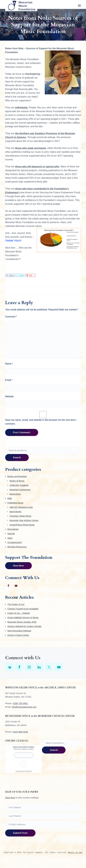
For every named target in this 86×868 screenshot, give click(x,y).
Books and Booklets (17, 476)
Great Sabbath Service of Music (23, 617)
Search (17, 458)
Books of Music (17, 481)
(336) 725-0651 (20, 703)
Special (11, 534)
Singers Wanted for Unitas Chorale (24, 626)
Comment (11, 317)
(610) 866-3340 (20, 732)
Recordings (13, 529)
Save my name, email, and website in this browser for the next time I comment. (41, 422)
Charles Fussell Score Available (23, 609)
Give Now (18, 566)
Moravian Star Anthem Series (24, 520)
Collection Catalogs (19, 485)
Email (9, 380)
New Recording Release (19, 631)
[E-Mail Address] (43, 824)
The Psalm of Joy (16, 604)
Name (9, 364)
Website (9, 396)
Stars (10, 538)
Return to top (75, 852)
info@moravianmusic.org (24, 707)
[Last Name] (43, 816)
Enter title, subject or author (24, 749)
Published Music (15, 503)
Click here (10, 798)
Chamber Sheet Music (20, 516)
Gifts (10, 498)
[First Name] (43, 807)
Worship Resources (17, 547)
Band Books (16, 512)
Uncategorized (15, 542)
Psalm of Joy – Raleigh (19, 613)
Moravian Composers (20, 490)
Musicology (15, 494)
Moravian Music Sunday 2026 (22, 622)
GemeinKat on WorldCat (24, 771)
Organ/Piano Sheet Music (22, 525)
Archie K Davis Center (18, 635)
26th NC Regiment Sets (21, 507)
